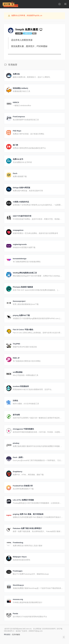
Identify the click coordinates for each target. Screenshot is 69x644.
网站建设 (7, 634)
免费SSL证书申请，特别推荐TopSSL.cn (27, 15)
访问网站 (19, 33)
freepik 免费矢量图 (29, 29)
